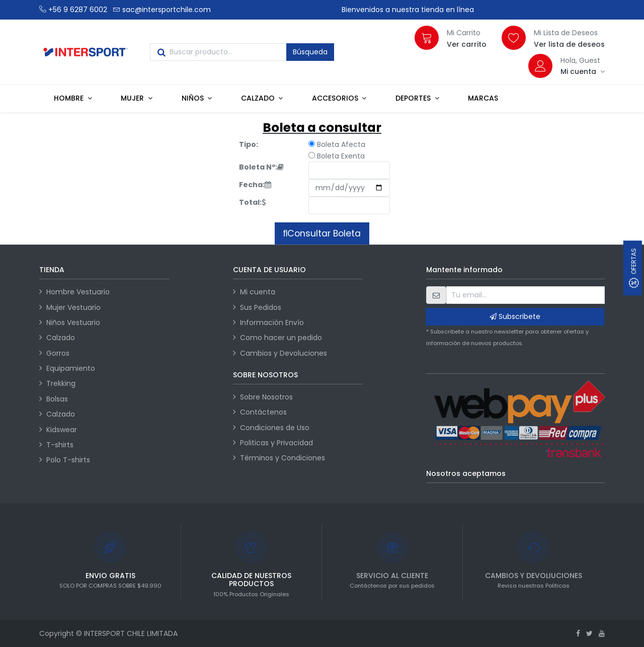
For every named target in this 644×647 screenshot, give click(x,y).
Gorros (58, 353)
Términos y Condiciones (283, 458)
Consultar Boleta (324, 233)
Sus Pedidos (261, 307)
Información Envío (272, 322)
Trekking (61, 383)
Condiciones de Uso (275, 428)
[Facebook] (578, 633)
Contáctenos (263, 412)
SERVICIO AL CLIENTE (392, 576)
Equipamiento (71, 368)
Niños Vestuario (73, 322)
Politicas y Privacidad (276, 443)
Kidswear (62, 430)
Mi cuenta (258, 292)
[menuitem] (483, 98)
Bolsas (57, 399)
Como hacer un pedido (281, 338)
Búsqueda (310, 52)
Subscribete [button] (515, 316)
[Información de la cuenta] (583, 71)
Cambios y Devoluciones (284, 353)
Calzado (61, 338)
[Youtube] (602, 633)
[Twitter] (589, 633)
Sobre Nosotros (266, 397)
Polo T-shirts (68, 460)
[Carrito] (427, 38)
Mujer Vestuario (73, 307)
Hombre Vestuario (78, 292)
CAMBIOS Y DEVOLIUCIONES (534, 576)
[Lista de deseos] (514, 38)
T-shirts (60, 445)
